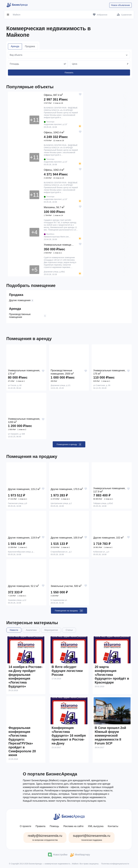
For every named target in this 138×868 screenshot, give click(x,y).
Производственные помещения (28, 315)
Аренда (15, 46)
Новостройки (58, 854)
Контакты (113, 825)
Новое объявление (120, 5)
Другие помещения (21, 300)
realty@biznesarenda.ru (45, 837)
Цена (75, 64)
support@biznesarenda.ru (92, 837)
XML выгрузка (96, 825)
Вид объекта (16, 55)
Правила (40, 825)
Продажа (30, 46)
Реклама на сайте (73, 825)
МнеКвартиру (80, 854)
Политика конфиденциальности (115, 863)
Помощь (54, 825)
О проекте (26, 825)
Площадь (14, 64)
